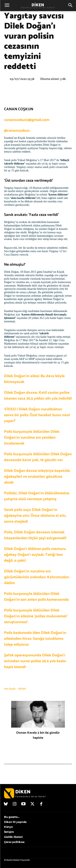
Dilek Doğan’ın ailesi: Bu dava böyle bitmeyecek (34, 379)
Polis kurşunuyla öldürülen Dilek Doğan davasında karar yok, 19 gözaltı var (38, 457)
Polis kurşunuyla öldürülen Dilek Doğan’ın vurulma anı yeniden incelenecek (32, 438)
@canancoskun (17, 131)
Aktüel (22, 689)
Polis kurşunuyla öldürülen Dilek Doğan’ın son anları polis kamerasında (36, 597)
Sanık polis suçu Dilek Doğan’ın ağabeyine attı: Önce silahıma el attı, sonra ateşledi (35, 516)
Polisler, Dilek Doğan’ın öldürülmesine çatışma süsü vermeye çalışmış (37, 496)
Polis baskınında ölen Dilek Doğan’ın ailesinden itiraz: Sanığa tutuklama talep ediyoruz (35, 639)
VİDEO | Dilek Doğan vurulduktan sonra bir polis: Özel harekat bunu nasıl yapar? (37, 415)
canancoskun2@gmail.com (27, 120)
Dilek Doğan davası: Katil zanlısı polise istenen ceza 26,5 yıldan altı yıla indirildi (38, 396)
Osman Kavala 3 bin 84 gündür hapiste (38, 735)
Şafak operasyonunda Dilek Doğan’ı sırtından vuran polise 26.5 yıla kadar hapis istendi (35, 661)
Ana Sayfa (10, 689)
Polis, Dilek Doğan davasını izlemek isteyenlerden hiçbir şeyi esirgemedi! (35, 535)
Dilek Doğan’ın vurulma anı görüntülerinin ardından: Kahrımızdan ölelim (37, 577)
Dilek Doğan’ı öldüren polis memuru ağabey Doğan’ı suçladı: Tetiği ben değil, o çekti (35, 555)
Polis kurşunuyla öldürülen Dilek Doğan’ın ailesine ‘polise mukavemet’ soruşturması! (36, 616)
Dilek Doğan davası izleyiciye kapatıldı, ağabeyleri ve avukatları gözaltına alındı (37, 477)
